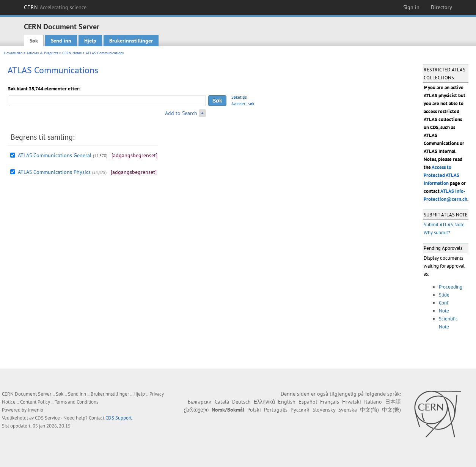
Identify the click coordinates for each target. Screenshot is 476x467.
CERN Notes (72, 53)
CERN (55, 7)
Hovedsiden (13, 53)
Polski (254, 410)
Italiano (373, 402)
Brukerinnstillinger (131, 41)
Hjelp (90, 41)
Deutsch (241, 402)
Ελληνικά (264, 402)
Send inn (61, 41)
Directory (441, 7)
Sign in (411, 7)
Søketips (239, 97)
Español (308, 402)
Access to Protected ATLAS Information (441, 175)
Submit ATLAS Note (444, 225)
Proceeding (451, 287)
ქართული (196, 410)
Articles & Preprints (42, 53)
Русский (300, 410)
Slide (444, 295)
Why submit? (437, 233)
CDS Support (119, 418)
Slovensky (324, 410)
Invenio (35, 410)
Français (330, 402)
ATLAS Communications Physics (54, 172)
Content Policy (35, 402)
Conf (444, 303)
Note (444, 311)
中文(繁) (391, 410)
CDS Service (47, 418)
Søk (34, 41)
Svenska (348, 410)
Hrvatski (352, 402)
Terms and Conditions (76, 402)
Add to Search (181, 113)
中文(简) (369, 410)
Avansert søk (243, 104)
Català (222, 402)
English (287, 402)
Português (276, 410)
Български (200, 402)
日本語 (393, 402)
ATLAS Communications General (55, 155)
